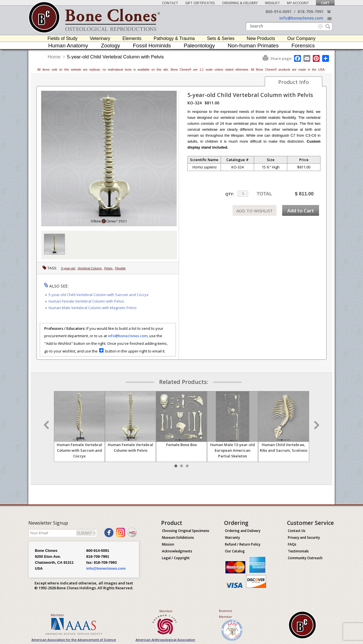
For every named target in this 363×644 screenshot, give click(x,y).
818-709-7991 (311, 11)
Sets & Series (221, 38)
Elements (132, 38)
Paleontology (199, 46)
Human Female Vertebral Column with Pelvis (86, 301)
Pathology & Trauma (174, 38)
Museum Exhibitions (178, 538)
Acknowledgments (177, 551)
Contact (170, 3)
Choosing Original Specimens (186, 531)
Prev (47, 425)
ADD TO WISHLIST (255, 211)
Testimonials (298, 551)
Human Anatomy (68, 46)
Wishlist (272, 3)
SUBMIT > (86, 533)
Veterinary (100, 38)
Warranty (232, 538)
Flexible (120, 268)
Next (316, 425)
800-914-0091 (278, 11)
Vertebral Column (90, 268)
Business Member (226, 614)
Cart (325, 3)
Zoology (111, 46)
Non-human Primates (253, 46)
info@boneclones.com (301, 18)
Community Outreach (305, 558)
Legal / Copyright (176, 558)
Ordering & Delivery (240, 3)
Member (57, 615)
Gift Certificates (200, 3)
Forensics (303, 46)
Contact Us (297, 531)
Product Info (294, 82)
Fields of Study (63, 38)
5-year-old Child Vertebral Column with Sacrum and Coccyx (99, 295)
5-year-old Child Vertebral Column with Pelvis (116, 57)
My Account (298, 3)
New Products (261, 38)
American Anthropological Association (165, 640)
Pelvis (109, 268)
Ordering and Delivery (243, 531)
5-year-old (68, 268)
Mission (168, 544)
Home (54, 57)
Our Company (301, 38)
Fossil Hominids (152, 46)
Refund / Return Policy (243, 544)
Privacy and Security (304, 538)
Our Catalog (235, 551)
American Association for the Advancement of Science (74, 640)
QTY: (230, 194)
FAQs (292, 544)
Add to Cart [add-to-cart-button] (301, 211)
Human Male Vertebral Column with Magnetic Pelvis (93, 308)
